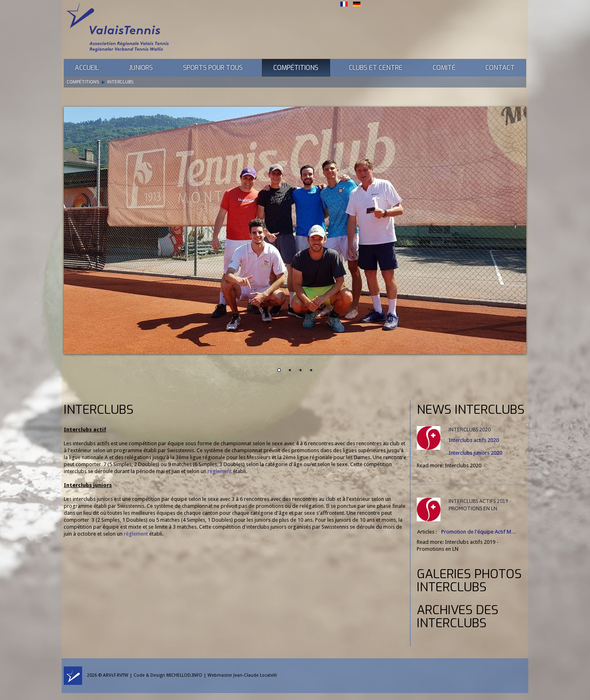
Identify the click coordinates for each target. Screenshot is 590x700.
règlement (220, 471)
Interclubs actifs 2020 (474, 440)
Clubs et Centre (376, 68)
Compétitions (296, 68)
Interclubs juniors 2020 (475, 453)
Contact (500, 68)
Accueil (87, 68)
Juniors (141, 68)
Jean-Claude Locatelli (255, 675)
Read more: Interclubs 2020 (449, 466)
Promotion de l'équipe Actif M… (479, 532)
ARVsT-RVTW (116, 675)
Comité (444, 68)
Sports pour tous (213, 68)
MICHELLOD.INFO (184, 675)
